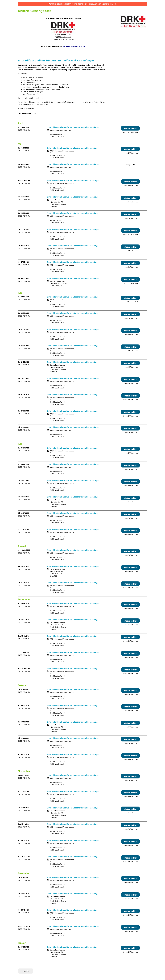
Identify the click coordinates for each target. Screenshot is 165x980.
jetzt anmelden (130, 128)
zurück (26, 971)
